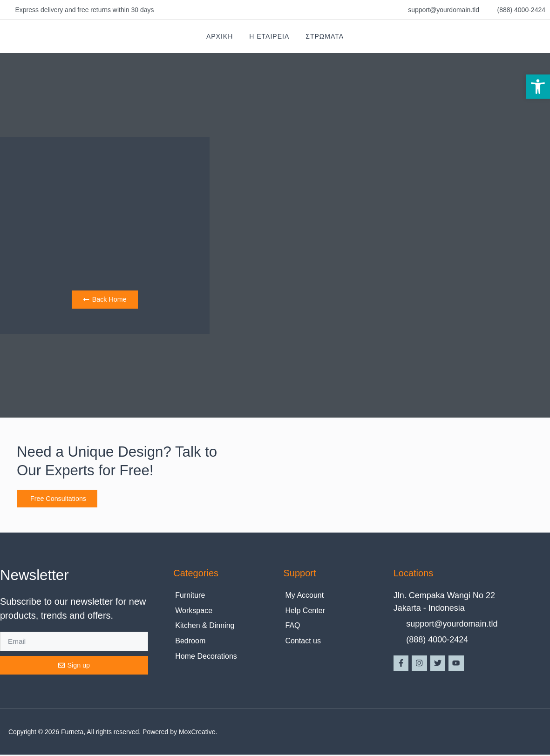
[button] (538, 87)
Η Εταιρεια (269, 36)
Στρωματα (325, 36)
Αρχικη (220, 36)
